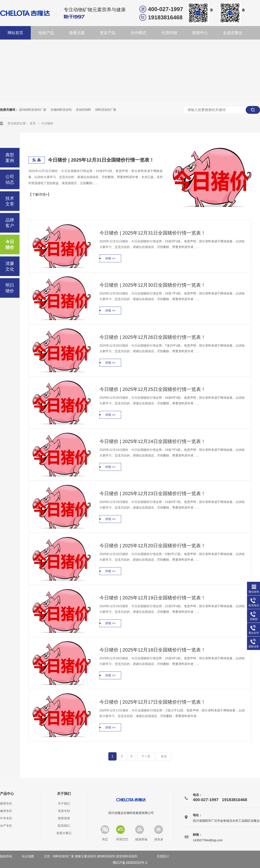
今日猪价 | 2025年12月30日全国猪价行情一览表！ (153, 285)
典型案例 (10, 158)
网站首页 (15, 33)
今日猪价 (47, 123)
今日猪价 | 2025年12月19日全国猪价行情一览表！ (153, 598)
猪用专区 (6, 804)
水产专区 (6, 826)
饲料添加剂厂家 (106, 110)
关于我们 (64, 794)
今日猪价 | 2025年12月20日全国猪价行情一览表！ (153, 546)
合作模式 (138, 33)
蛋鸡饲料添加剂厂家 (33, 110)
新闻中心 (200, 33)
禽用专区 (6, 811)
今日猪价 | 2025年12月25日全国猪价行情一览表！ (153, 389)
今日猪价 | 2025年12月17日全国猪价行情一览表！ (153, 702)
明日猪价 (10, 288)
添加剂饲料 (83, 110)
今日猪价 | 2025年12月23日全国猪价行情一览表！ (153, 494)
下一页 (146, 756)
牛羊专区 (6, 818)
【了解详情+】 (40, 194)
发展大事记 (64, 833)
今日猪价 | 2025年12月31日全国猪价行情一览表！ (101, 160)
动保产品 (46, 33)
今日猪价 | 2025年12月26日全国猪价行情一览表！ (153, 337)
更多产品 (108, 33)
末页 (164, 756)
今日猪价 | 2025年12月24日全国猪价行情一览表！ (153, 441)
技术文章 (10, 201)
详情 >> (110, 258)
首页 (33, 123)
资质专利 (64, 811)
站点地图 (28, 856)
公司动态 (10, 179)
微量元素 (77, 33)
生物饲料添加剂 (61, 110)
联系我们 (64, 826)
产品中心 (7, 794)
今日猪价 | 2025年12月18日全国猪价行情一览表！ (153, 650)
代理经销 (169, 33)
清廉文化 (10, 266)
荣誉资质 (64, 818)
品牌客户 (10, 223)
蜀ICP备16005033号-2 (130, 863)
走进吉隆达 (233, 33)
